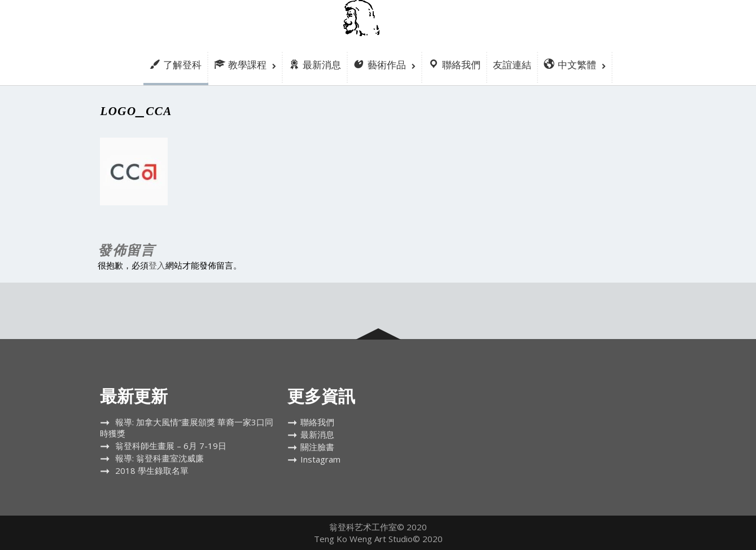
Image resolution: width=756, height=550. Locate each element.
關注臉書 (317, 447)
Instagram (320, 459)
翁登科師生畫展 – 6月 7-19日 (171, 446)
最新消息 (317, 434)
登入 (157, 265)
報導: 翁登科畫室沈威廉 (159, 458)
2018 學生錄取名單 (152, 470)
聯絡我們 (317, 422)
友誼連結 (512, 65)
